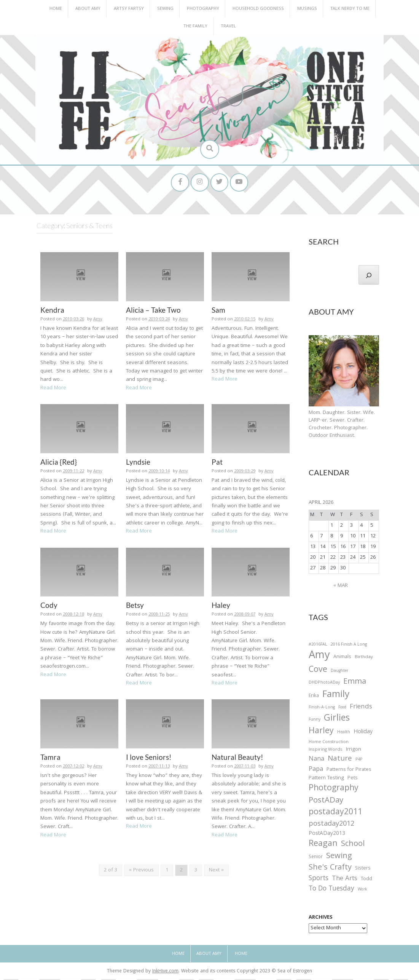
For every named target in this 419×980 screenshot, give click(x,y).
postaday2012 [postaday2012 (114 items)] (331, 825)
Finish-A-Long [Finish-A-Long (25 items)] (322, 708)
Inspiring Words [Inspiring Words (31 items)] (326, 751)
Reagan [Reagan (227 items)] (323, 845)
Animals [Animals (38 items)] (342, 658)
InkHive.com (165, 973)
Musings (307, 9)
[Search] (369, 276)
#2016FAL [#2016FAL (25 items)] (318, 646)
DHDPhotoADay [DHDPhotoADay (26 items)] (324, 684)
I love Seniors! (149, 758)
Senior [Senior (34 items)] (316, 858)
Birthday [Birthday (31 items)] (364, 658)
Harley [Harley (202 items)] (321, 733)
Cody (49, 606)
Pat (217, 463)
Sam (218, 311)
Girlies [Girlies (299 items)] (337, 720)
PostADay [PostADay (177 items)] (326, 802)
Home (56, 9)
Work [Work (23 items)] (362, 891)
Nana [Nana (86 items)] (316, 760)
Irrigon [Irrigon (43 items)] (354, 751)
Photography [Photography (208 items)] (334, 790)
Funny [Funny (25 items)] (315, 721)
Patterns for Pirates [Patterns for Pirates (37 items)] (349, 771)
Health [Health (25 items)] (344, 734)
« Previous (141, 871)
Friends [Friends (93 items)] (361, 708)
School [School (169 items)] (353, 845)
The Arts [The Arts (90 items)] (345, 880)
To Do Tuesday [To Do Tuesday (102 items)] (331, 890)
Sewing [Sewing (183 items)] (339, 857)
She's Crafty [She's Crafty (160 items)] (330, 869)
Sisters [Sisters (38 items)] (363, 869)
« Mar (341, 587)
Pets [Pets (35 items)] (352, 780)
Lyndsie (138, 463)
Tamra (50, 758)
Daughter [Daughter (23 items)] (339, 672)
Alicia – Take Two (153, 311)
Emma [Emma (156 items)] (355, 683)
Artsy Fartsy (129, 9)
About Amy (88, 9)
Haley (221, 606)
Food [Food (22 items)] (342, 708)
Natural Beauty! (237, 758)
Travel (228, 26)
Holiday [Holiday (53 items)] (363, 734)
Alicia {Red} (59, 463)
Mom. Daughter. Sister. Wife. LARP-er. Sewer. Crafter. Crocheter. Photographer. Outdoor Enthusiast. (342, 425)
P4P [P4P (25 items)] (359, 761)
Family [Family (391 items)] (336, 696)
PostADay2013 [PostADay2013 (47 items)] (327, 835)
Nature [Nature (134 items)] (340, 760)
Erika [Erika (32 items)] (314, 697)
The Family (195, 26)
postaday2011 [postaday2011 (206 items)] (335, 814)
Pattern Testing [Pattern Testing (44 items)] (326, 780)
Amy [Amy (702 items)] (319, 657)
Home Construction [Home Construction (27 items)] (329, 743)
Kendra (52, 311)
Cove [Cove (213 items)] (318, 671)
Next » (216, 871)
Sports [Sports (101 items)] (319, 880)
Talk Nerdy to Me (350, 9)
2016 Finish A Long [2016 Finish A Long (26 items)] (349, 646)
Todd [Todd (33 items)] (366, 881)
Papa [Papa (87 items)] (316, 771)
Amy (98, 320)
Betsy (135, 606)
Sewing (165, 9)
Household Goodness (258, 9)
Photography (203, 9)
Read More (53, 389)
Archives (321, 919)
